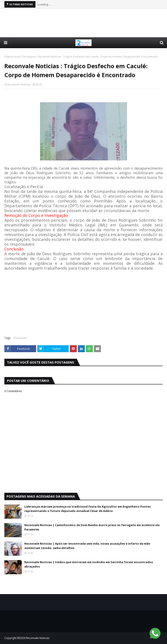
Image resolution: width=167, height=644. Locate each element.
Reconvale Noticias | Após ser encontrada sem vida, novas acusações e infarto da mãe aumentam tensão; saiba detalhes (87, 546)
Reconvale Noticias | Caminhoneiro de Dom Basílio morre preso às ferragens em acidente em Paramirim (92, 527)
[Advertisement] (83, 23)
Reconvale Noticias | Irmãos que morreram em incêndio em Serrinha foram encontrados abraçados (89, 564)
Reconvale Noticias (19, 84)
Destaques (29, 57)
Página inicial (12, 57)
